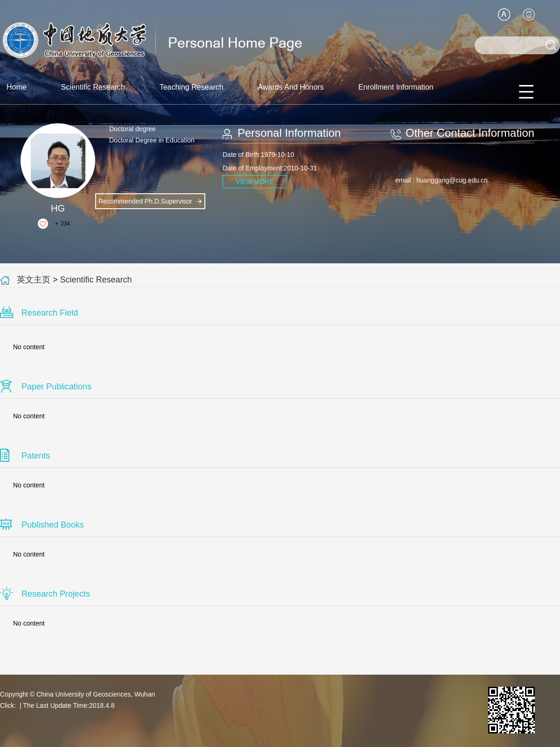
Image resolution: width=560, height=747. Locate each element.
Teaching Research (192, 87)
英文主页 (34, 280)
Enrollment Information (396, 87)
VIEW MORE (255, 182)
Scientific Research (93, 87)
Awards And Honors (291, 87)
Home (17, 87)
